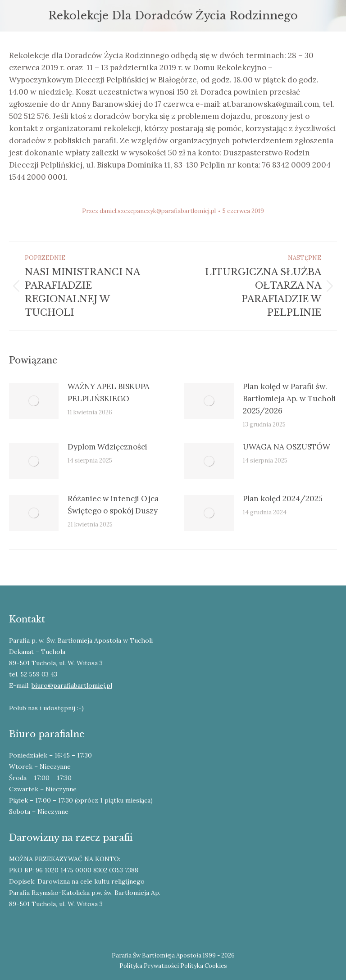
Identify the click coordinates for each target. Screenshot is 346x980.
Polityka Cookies (204, 966)
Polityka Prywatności (149, 966)
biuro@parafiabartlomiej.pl (72, 685)
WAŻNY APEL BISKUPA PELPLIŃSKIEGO (109, 392)
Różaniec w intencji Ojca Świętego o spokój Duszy (113, 505)
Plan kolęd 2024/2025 (283, 499)
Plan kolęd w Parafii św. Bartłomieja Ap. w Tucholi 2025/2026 (289, 399)
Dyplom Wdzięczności (107, 447)
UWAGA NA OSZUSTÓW (287, 447)
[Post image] (34, 401)
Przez (149, 211)
